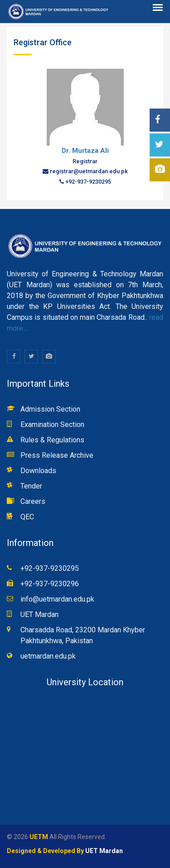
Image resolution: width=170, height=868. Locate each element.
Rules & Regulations (52, 440)
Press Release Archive (57, 455)
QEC (27, 517)
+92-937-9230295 (50, 568)
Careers (33, 501)
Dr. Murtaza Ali (85, 151)
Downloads (38, 471)
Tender (31, 486)
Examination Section (52, 425)
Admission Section (50, 409)
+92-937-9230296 (50, 584)
